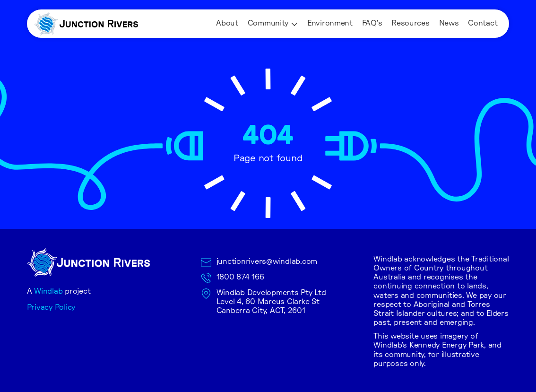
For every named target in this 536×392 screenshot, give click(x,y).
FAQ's (372, 23)
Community (268, 23)
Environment (330, 23)
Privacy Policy (51, 307)
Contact (483, 23)
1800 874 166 (240, 277)
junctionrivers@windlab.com (267, 261)
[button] (273, 24)
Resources (410, 23)
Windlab (48, 291)
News (449, 23)
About (227, 23)
